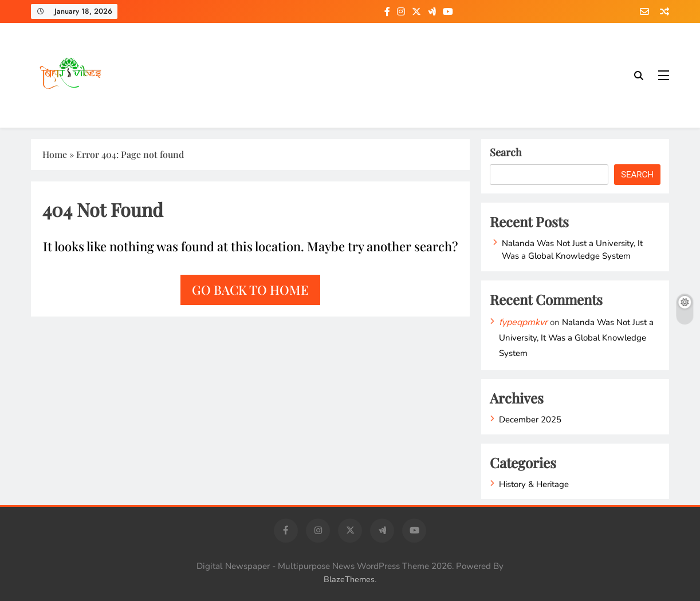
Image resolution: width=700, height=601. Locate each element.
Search (506, 152)
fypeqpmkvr (523, 322)
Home (55, 154)
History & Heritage (534, 484)
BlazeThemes (349, 579)
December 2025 (530, 420)
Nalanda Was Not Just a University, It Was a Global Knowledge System (572, 250)
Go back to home (250, 290)
